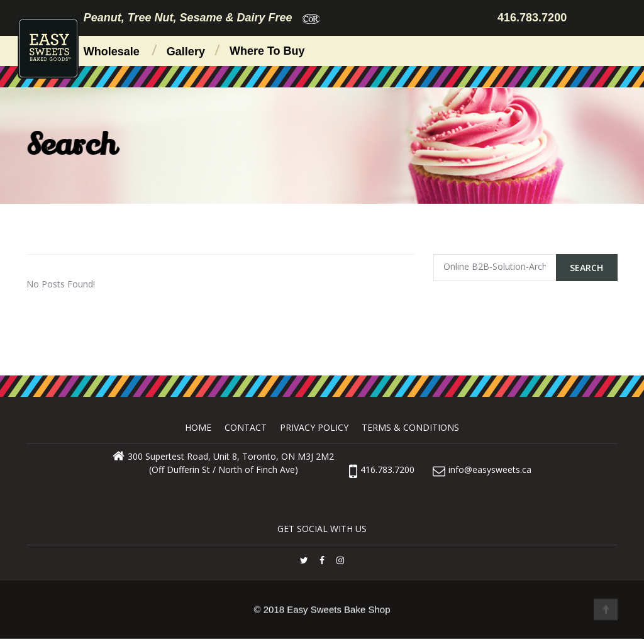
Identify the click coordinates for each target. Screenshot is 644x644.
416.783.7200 (382, 469)
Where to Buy (267, 51)
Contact (246, 427)
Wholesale (112, 52)
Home (198, 427)
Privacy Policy (314, 427)
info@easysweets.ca (490, 469)
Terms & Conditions (410, 427)
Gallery (186, 52)
